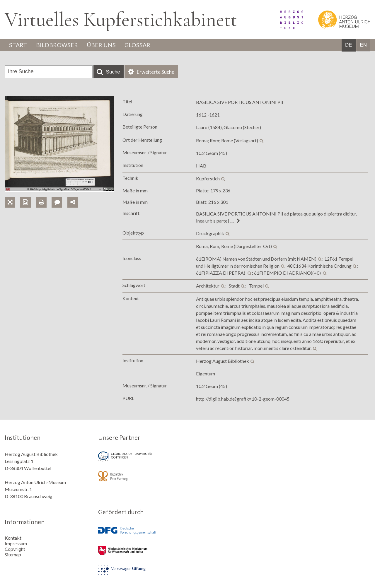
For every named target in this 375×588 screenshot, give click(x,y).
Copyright (15, 549)
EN (363, 45)
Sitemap (13, 554)
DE (349, 45)
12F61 (331, 259)
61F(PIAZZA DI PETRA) (221, 273)
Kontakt (13, 538)
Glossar (140, 45)
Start (18, 45)
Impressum (16, 543)
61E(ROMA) (209, 259)
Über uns (103, 45)
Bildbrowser (58, 45)
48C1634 (297, 266)
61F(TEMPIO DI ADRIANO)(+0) (287, 273)
